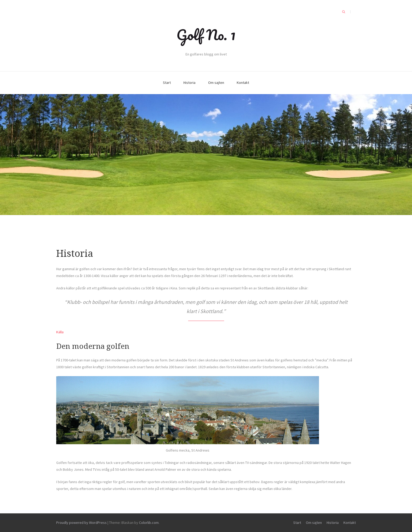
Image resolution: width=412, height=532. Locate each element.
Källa (60, 332)
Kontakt (243, 83)
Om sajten (216, 83)
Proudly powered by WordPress (81, 523)
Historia (189, 83)
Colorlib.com (149, 523)
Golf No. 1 (206, 35)
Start (167, 83)
